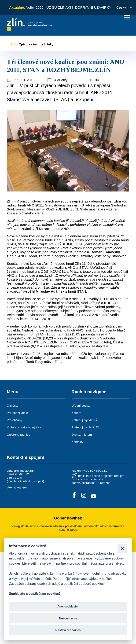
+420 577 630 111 (95, 471)
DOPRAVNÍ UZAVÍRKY (93, 7)
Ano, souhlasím (68, 606)
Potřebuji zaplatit (86, 427)
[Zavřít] (122, 548)
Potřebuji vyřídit (85, 420)
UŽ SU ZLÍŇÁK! (59, 7)
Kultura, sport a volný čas (24, 427)
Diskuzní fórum (82, 435)
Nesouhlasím (68, 618)
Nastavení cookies (68, 630)
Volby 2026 (35, 7)
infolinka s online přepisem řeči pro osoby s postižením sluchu (98, 478)
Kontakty (78, 442)
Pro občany (15, 420)
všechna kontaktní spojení (25, 481)
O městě (13, 406)
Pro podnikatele (17, 413)
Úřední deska (81, 406)
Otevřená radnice (18, 435)
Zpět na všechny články (32, 44)
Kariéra (77, 413)
